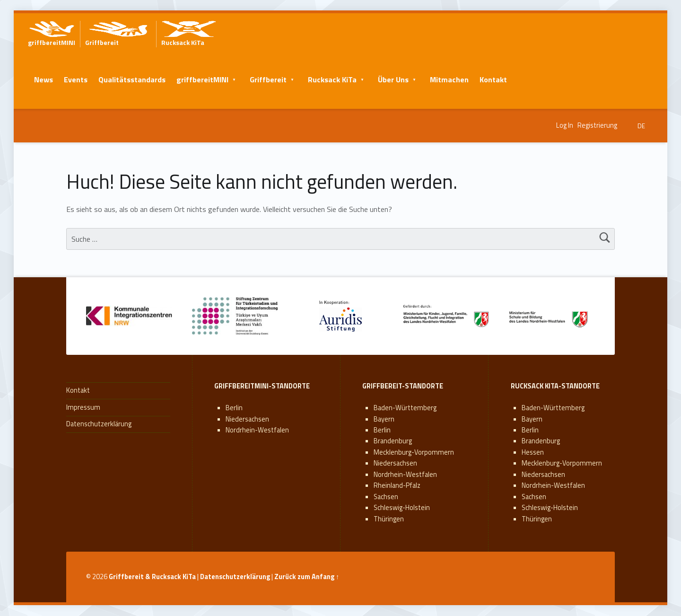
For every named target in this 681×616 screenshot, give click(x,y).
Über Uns (393, 79)
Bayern (384, 419)
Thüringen (389, 519)
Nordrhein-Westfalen (257, 430)
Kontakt (493, 79)
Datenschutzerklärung (99, 424)
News (44, 79)
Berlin (234, 408)
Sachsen (386, 497)
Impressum (83, 407)
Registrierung (597, 125)
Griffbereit (268, 79)
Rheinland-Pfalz (397, 485)
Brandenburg (393, 441)
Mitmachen (449, 79)
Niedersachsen (247, 419)
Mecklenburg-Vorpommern (414, 452)
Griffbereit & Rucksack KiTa (152, 577)
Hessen (533, 452)
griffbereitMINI (202, 79)
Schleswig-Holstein (402, 508)
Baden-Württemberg (405, 408)
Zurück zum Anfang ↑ (307, 577)
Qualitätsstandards (132, 79)
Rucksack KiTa (332, 79)
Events (76, 79)
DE (641, 126)
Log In (565, 125)
